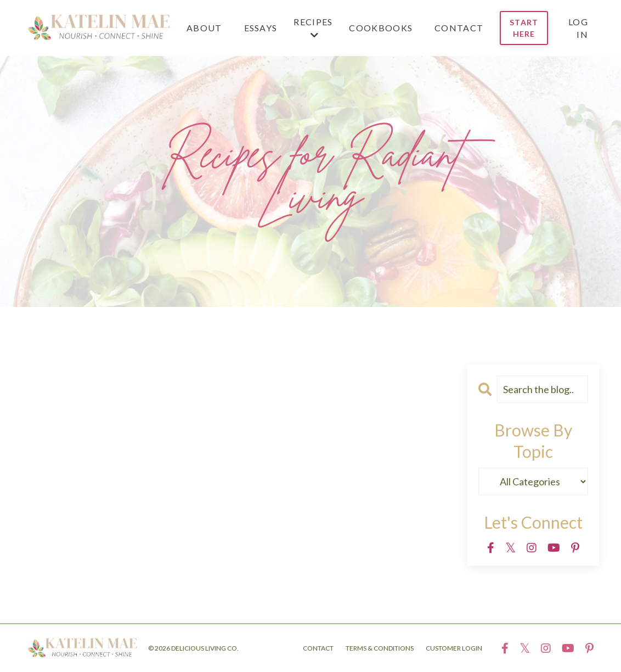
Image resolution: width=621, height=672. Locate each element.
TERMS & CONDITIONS (380, 648)
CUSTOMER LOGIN (454, 648)
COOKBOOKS (381, 28)
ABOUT (204, 28)
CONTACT (459, 28)
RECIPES (313, 28)
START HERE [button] (524, 28)
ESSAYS (261, 28)
